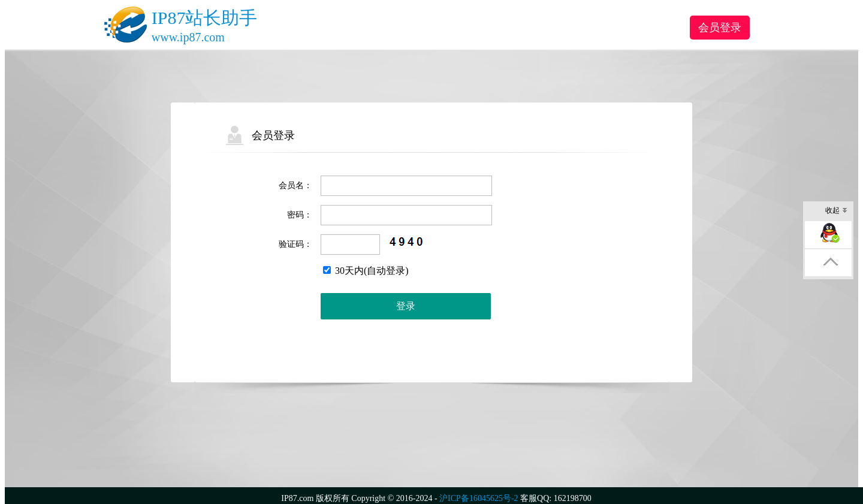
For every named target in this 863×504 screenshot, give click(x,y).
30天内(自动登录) (366, 271)
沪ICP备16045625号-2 (479, 498)
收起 (836, 211)
